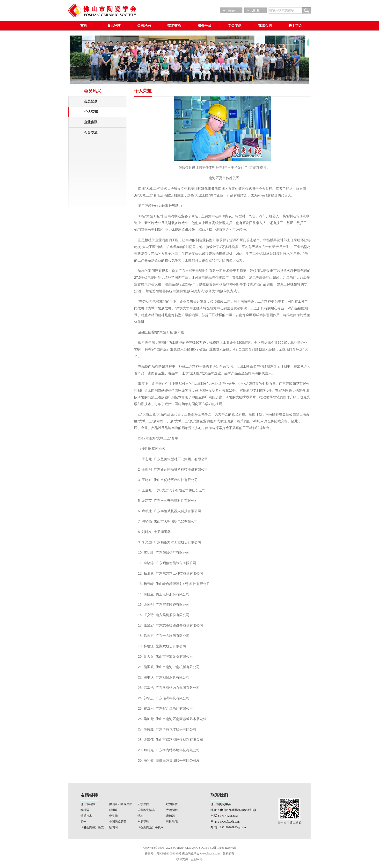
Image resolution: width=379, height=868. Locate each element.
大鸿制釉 (172, 810)
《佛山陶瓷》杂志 (92, 827)
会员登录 (91, 101)
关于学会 (295, 26)
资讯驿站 (114, 26)
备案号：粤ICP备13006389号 (163, 853)
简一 (83, 822)
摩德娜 (170, 816)
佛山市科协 (88, 804)
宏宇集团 (143, 804)
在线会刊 (265, 26)
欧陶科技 (172, 804)
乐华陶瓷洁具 (146, 810)
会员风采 (144, 26)
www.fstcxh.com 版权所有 (217, 853)
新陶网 (113, 827)
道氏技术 (86, 816)
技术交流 (174, 26)
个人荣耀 (91, 112)
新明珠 (113, 810)
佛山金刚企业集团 (121, 804)
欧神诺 (85, 810)
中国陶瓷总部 (118, 822)
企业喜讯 (91, 122)
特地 (140, 816)
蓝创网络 (197, 859)
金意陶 (113, 816)
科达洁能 (172, 822)
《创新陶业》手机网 (151, 827)
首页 (84, 26)
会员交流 (91, 133)
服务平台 (204, 26)
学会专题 (235, 26)
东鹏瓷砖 (143, 822)
